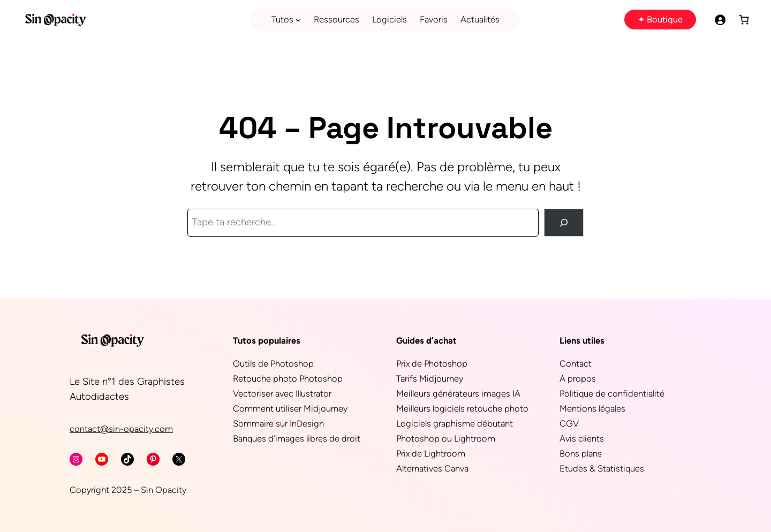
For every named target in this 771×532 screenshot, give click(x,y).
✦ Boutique (660, 19)
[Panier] (744, 20)
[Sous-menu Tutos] (298, 20)
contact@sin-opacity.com (121, 429)
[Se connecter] (720, 20)
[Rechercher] (564, 223)
